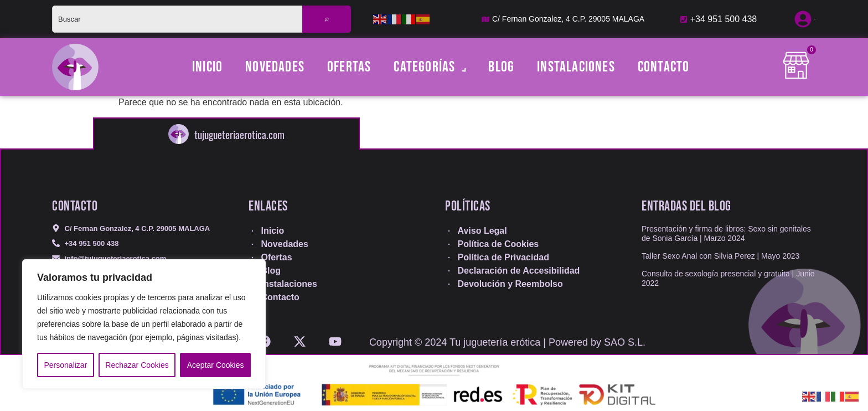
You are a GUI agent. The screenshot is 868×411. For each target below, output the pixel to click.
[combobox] (177, 19)
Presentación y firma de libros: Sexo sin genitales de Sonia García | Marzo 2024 (726, 233)
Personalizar (66, 365)
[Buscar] (327, 19)
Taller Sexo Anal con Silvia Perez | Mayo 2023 (720, 256)
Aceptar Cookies (216, 365)
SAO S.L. (625, 342)
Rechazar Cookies (137, 365)
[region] (144, 324)
